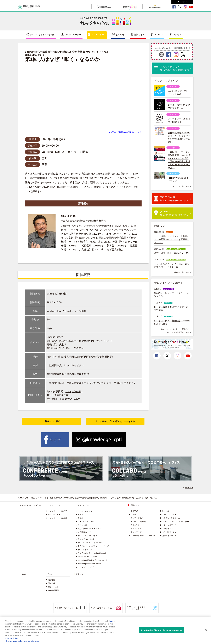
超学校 (79, 515)
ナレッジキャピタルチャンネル (138, 608)
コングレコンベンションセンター (174, 522)
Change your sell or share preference (22, 641)
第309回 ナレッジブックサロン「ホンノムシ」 (172, 295)
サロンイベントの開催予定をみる (176, 332)
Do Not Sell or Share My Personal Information (162, 630)
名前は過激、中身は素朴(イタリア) (171, 253)
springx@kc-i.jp (74, 391)
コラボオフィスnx (168, 532)
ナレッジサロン (136, 532)
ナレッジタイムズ (84, 550)
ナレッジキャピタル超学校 (50, 498)
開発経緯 (50, 583)
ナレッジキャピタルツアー (57, 511)
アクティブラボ (137, 518)
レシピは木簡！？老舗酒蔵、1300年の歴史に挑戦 (172, 322)
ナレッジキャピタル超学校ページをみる (115, 421)
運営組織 (50, 580)
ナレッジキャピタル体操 (57, 518)
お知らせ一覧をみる (181, 272)
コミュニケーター (73, 35)
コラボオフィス (167, 529)
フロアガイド (135, 511)
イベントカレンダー (85, 511)
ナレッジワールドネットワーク (89, 543)
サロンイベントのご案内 (86, 536)
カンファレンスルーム (170, 518)
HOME (20, 498)
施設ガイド (139, 35)
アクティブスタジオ (139, 522)
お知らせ (120, 35)
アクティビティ (99, 35)
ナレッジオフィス (168, 525)
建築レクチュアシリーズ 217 (88, 529)
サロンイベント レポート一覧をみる (175, 329)
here (111, 621)
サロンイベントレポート (86, 539)
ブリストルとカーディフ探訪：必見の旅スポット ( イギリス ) (172, 265)
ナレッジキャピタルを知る (42, 35)
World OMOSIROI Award (86, 557)
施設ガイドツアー (168, 536)
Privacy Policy (12, 638)
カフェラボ (135, 525)
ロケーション (52, 587)
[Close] (206, 630)
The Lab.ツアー (53, 515)
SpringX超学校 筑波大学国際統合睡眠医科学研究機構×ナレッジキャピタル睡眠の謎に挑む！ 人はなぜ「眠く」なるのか (110, 498)
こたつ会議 (81, 525)
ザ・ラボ (133, 515)
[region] (105, 630)
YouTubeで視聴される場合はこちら (125, 132)
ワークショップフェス (86, 522)
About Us (159, 35)
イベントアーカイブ (85, 567)
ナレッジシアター (168, 515)
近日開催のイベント (85, 532)
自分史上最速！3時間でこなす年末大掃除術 (171, 308)
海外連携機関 (52, 590)
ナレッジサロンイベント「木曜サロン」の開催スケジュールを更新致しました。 (172, 239)
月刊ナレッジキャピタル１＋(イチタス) (92, 546)
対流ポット (81, 518)
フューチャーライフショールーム (143, 536)
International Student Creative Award (91, 560)
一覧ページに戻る (51, 421)
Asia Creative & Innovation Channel (91, 553)
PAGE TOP (189, 488)
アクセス (177, 35)
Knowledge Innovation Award (88, 564)
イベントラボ (136, 529)
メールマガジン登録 (102, 608)
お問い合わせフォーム (67, 608)
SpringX (164, 511)
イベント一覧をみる (181, 186)
